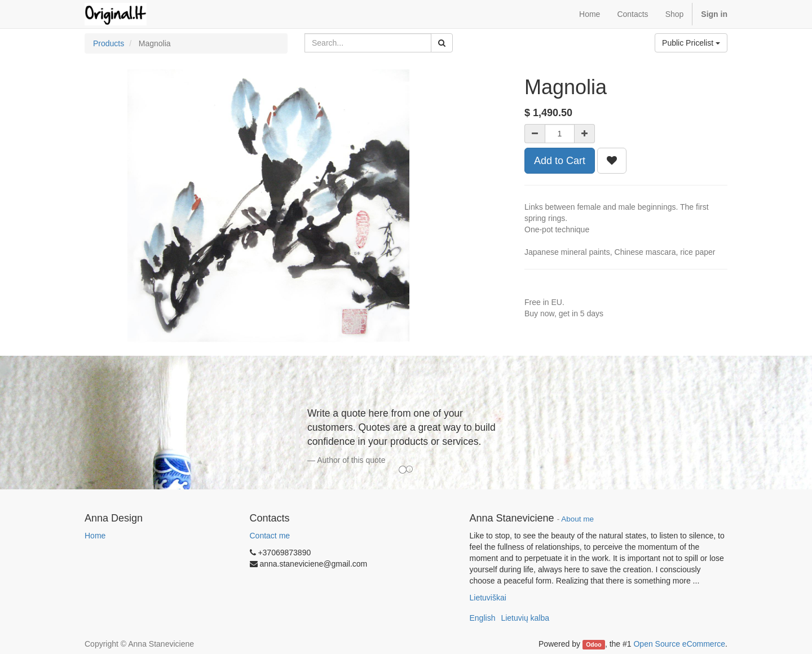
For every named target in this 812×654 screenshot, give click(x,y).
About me (577, 519)
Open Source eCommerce (679, 644)
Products (109, 43)
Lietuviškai (488, 598)
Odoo (593, 644)
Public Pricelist (691, 43)
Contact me (270, 536)
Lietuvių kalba (525, 618)
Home (95, 536)
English (483, 618)
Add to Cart (560, 161)
